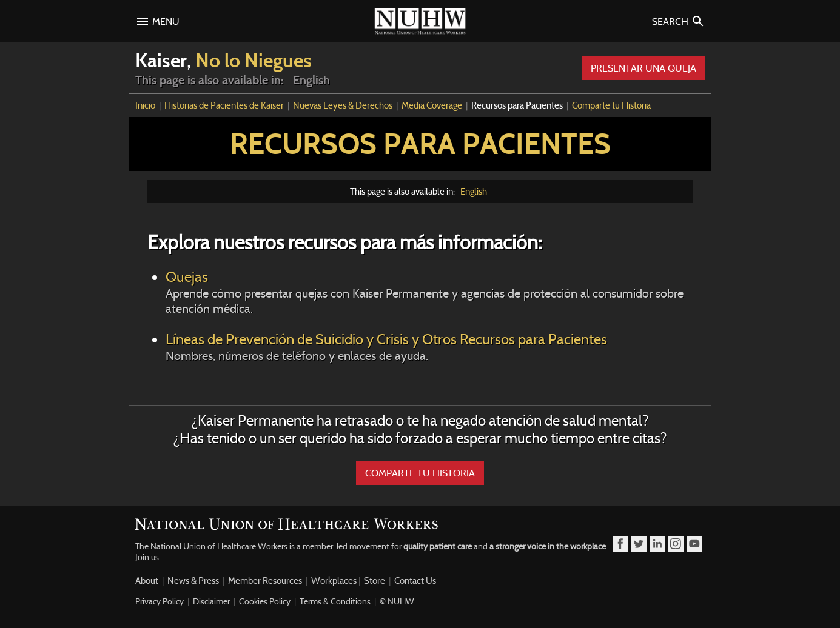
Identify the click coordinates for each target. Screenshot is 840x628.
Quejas (429, 292)
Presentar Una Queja (643, 68)
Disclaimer (211, 601)
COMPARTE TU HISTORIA (420, 473)
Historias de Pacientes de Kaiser (224, 105)
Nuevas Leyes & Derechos (343, 105)
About (147, 581)
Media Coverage (432, 105)
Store (375, 581)
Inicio (145, 105)
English (474, 192)
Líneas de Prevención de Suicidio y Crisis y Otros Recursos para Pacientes (429, 347)
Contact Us (415, 581)
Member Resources (265, 581)
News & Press (193, 581)
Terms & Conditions (335, 601)
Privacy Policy (160, 601)
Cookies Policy (265, 601)
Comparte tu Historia (611, 105)
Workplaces (334, 581)
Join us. (148, 557)
